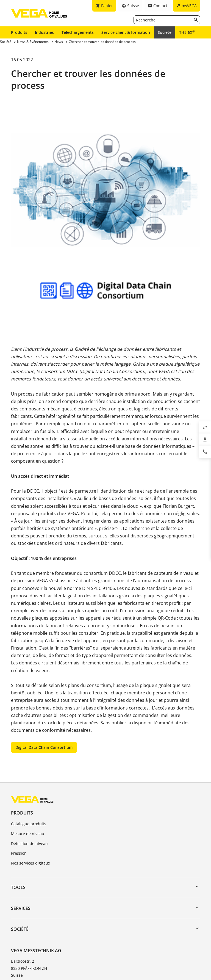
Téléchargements (78, 32)
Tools (18, 887)
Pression (19, 853)
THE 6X (187, 32)
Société (165, 32)
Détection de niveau (29, 844)
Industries (44, 32)
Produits (19, 32)
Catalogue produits (29, 824)
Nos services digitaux (30, 863)
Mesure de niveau (28, 834)
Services (21, 908)
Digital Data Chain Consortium (44, 747)
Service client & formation (126, 32)
